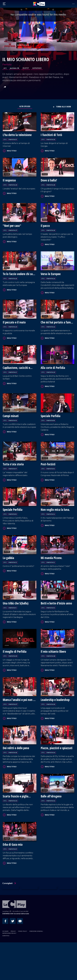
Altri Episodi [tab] (25, 106)
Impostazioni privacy (9, 971)
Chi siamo (5, 969)
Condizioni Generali (36, 969)
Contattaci (6, 973)
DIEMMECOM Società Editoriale (16, 951)
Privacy (13, 969)
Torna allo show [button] (62, 107)
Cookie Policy (23, 969)
